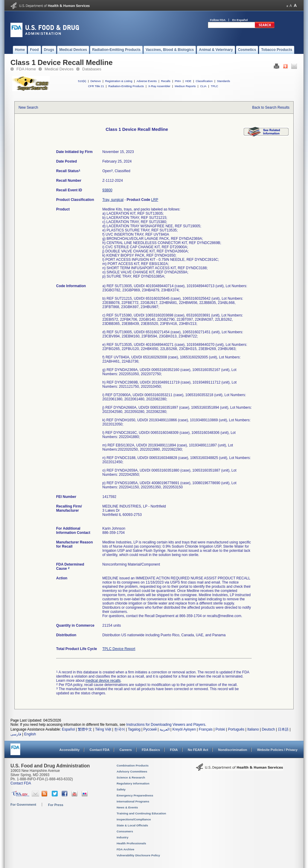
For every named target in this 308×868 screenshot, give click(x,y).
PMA (178, 81)
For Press (56, 805)
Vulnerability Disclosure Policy (138, 855)
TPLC (215, 86)
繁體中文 (85, 729)
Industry (122, 837)
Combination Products (133, 765)
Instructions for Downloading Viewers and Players (166, 725)
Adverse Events (147, 81)
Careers (126, 750)
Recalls (166, 81)
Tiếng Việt (103, 729)
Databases (92, 69)
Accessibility (70, 750)
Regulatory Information (133, 783)
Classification (204, 81)
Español (68, 729)
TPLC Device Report (119, 649)
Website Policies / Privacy (277, 750)
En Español (240, 20)
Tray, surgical (113, 200)
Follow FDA (218, 20)
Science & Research (131, 777)
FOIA (174, 750)
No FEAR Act (198, 750)
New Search (28, 107)
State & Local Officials (132, 825)
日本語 (283, 729)
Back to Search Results (271, 107)
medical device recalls (103, 681)
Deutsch (268, 729)
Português (236, 729)
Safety (121, 789)
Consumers (125, 831)
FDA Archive (125, 849)
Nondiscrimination (233, 750)
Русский (150, 729)
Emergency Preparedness (135, 795)
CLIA (203, 86)
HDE (188, 81)
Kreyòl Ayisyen (184, 729)
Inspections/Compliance (134, 819)
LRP (155, 200)
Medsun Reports (185, 86)
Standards (224, 81)
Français (206, 729)
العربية (165, 729)
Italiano (253, 729)
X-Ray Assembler (159, 86)
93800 (107, 190)
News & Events (127, 807)
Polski (220, 729)
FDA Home (26, 69)
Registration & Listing (119, 81)
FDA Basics (151, 750)
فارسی (16, 734)
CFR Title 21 (96, 86)
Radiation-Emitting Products (126, 86)
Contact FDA (99, 750)
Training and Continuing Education (141, 813)
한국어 (120, 729)
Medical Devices (59, 69)
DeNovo (96, 81)
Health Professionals (131, 843)
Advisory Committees (132, 771)
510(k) (82, 81)
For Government (23, 805)
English (30, 734)
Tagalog (134, 729)
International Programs (133, 801)
